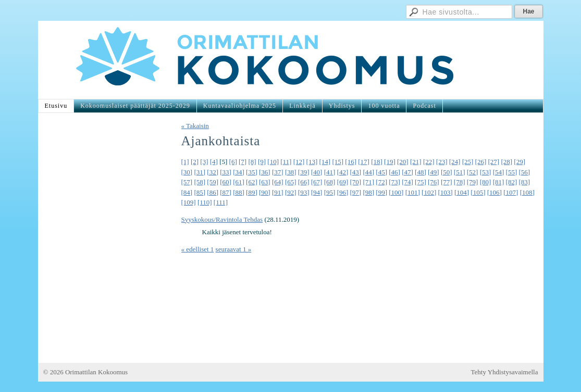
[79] (473, 182)
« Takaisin (195, 126)
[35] (252, 172)
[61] (239, 182)
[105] (478, 192)
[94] (317, 192)
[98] (368, 192)
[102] (429, 192)
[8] (252, 162)
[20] (403, 162)
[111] (221, 202)
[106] (495, 192)
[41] (330, 172)
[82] (512, 182)
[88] (239, 192)
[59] (213, 182)
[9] (262, 162)
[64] (278, 182)
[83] (524, 182)
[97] (355, 192)
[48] (421, 172)
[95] (330, 192)
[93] (304, 192)
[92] (291, 192)
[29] (520, 162)
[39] (304, 172)
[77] (447, 182)
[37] (278, 172)
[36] (265, 172)
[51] (460, 172)
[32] (213, 172)
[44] (368, 172)
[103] (446, 192)
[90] (265, 192)
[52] (473, 172)
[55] (512, 172)
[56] (524, 172)
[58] (200, 182)
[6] (233, 162)
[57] (187, 182)
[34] (239, 172)
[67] (317, 182)
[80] (486, 182)
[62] (252, 182)
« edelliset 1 (198, 249)
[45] (381, 172)
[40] (317, 172)
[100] (396, 192)
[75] (421, 182)
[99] (381, 192)
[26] (481, 162)
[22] (429, 162)
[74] (407, 182)
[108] (527, 192)
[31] (200, 172)
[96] (343, 192)
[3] (204, 162)
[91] (278, 192)
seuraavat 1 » (234, 249)
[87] (226, 192)
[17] (364, 162)
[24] (455, 162)
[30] (187, 172)
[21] (416, 162)
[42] (343, 172)
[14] (325, 162)
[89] (252, 192)
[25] (468, 162)
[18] (377, 162)
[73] (394, 182)
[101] (413, 192)
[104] (462, 192)
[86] (213, 192)
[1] (185, 162)
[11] (286, 162)
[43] (355, 172)
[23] (442, 162)
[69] (343, 182)
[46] (394, 172)
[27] (493, 162)
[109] (189, 202)
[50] (447, 172)
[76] (434, 182)
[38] (291, 172)
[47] (407, 172)
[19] (390, 162)
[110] (205, 202)
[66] (304, 182)
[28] (506, 162)
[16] (351, 162)
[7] (243, 162)
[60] (226, 182)
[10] (273, 162)
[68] (330, 182)
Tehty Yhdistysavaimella (505, 372)
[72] (381, 182)
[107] (511, 192)
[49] (434, 172)
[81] (499, 182)
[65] (291, 182)
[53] (486, 172)
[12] (299, 162)
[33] (226, 172)
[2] (195, 162)
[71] (368, 182)
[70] (355, 182)
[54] (499, 172)
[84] (187, 192)
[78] (460, 182)
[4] (214, 162)
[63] (265, 182)
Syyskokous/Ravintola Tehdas (222, 219)
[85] (200, 192)
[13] (312, 162)
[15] (338, 162)
